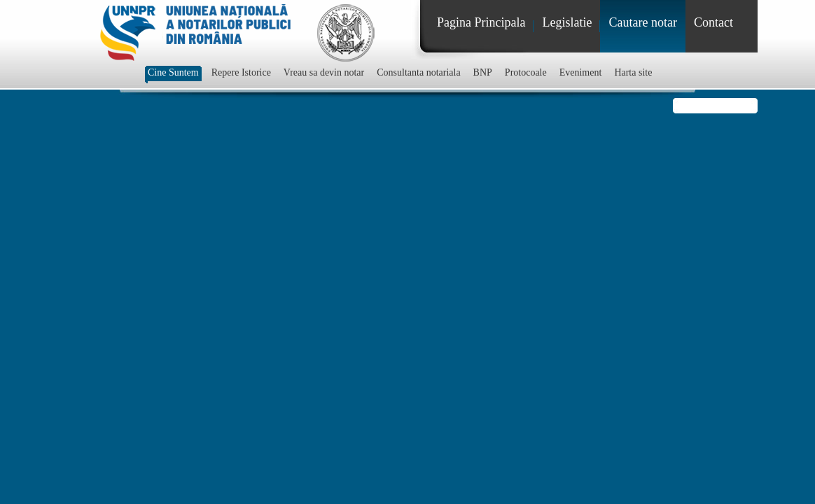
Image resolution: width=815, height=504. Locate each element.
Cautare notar (642, 22)
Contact (713, 22)
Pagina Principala (481, 22)
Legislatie (567, 22)
